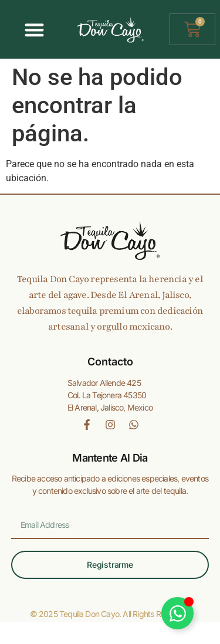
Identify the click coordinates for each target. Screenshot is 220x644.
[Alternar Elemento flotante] (177, 613)
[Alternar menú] (34, 30)
